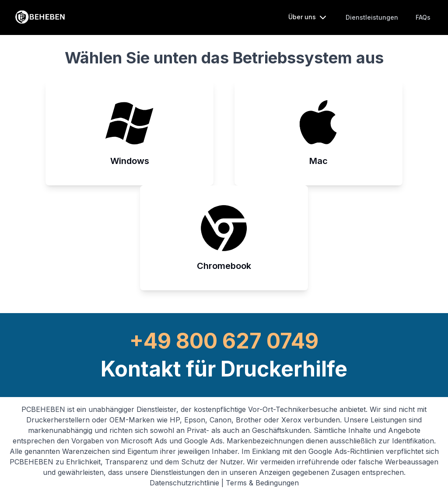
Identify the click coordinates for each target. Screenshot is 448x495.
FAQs (423, 17)
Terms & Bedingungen (262, 483)
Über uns (308, 17)
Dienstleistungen (372, 17)
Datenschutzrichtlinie (185, 483)
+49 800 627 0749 (224, 341)
